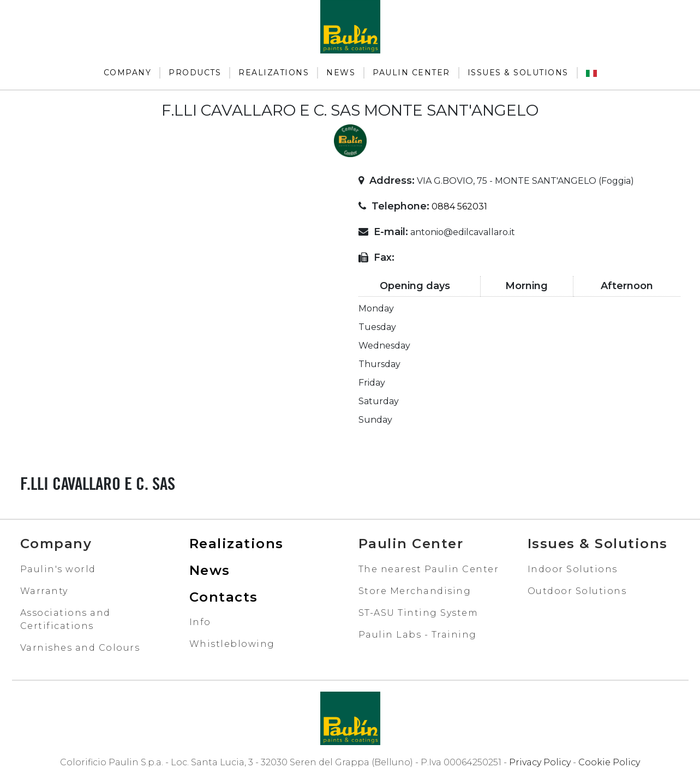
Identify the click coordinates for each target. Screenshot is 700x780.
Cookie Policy (609, 762)
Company (128, 73)
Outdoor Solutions (577, 591)
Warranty (44, 591)
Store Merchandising (415, 591)
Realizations (274, 73)
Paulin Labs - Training (418, 635)
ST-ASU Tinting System (418, 613)
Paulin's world (58, 569)
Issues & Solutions (518, 73)
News (341, 73)
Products (195, 73)
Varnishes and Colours (80, 648)
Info (200, 622)
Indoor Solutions (573, 569)
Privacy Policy (540, 762)
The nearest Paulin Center (429, 569)
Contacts (224, 597)
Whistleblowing (232, 644)
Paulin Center (411, 73)
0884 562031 (459, 206)
